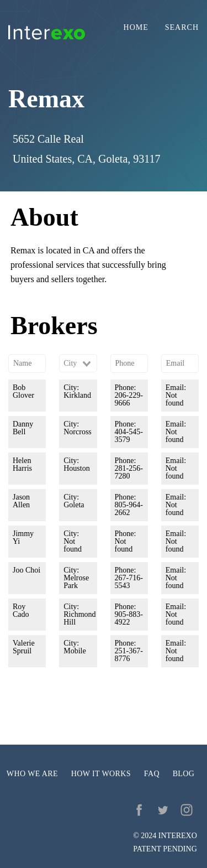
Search (182, 28)
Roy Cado (21, 610)
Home (136, 28)
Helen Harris (22, 464)
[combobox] (78, 363)
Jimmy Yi (23, 537)
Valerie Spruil (24, 647)
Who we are (32, 774)
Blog (184, 774)
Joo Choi (26, 570)
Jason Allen (21, 501)
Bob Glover (23, 391)
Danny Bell (23, 428)
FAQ (152, 774)
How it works (101, 774)
